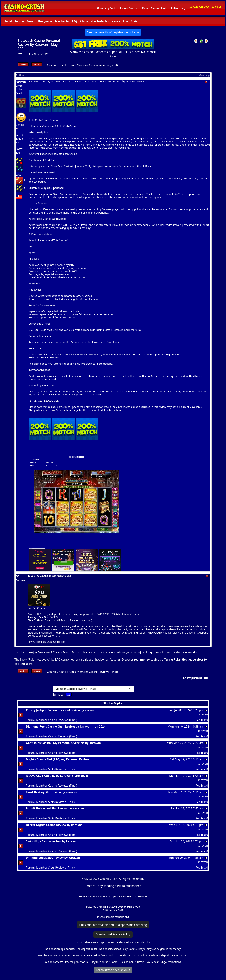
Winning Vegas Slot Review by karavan (53, 858)
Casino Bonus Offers (132, 962)
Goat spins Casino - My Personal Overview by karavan (63, 743)
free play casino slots (50, 955)
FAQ (75, 21)
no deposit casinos (110, 949)
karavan (21, 82)
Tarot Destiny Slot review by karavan (52, 792)
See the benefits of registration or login (113, 32)
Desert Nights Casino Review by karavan (54, 825)
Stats (134, 21)
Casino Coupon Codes (155, 8)
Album (84, 21)
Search (31, 21)
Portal (8, 21)
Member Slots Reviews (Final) (55, 769)
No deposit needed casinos (173, 955)
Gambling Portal (107, 8)
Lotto (174, 8)
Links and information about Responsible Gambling (113, 925)
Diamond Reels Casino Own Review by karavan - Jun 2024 (66, 726)
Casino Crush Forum (60, 65)
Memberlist (62, 21)
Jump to (58, 695)
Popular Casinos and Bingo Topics (98, 896)
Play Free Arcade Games (105, 962)
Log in (184, 8)
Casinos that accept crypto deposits (96, 942)
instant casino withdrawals (140, 955)
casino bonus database (77, 955)
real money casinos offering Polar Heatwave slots (169, 659)
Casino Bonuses (130, 8)
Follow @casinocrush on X (113, 970)
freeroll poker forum (77, 962)
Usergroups (45, 21)
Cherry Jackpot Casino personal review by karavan (61, 710)
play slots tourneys (134, 949)
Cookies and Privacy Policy (113, 934)
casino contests (54, 962)
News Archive (120, 21)
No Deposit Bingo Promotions (164, 962)
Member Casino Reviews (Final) (97, 65)
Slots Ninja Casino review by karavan (52, 841)
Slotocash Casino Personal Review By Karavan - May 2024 (39, 45)
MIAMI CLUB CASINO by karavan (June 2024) (57, 776)
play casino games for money (164, 949)
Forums (19, 21)
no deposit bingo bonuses (60, 949)
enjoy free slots (40, 652)
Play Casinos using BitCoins (134, 942)
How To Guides (100, 21)
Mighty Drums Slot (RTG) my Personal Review (57, 759)
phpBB (104, 907)
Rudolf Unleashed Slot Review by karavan (55, 808)
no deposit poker (87, 949)
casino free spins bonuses (107, 955)
